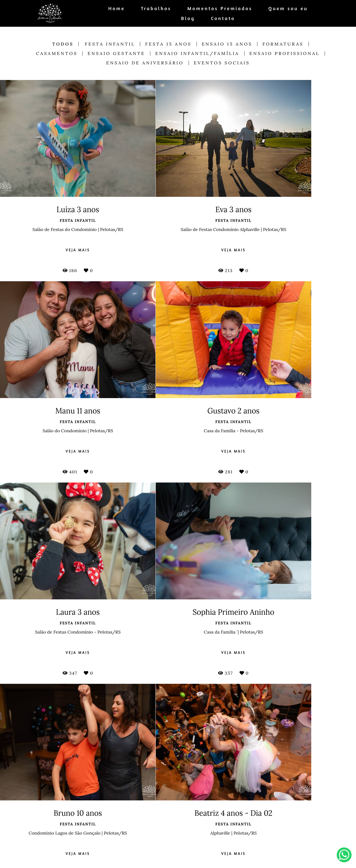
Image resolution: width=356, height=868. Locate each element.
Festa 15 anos (168, 44)
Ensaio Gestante (116, 53)
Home (117, 8)
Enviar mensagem (279, 826)
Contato (223, 18)
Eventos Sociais (222, 63)
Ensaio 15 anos (227, 44)
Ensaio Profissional (285, 53)
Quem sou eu (288, 8)
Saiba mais (128, 859)
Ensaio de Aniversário (145, 63)
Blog (188, 18)
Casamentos (57, 53)
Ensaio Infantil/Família (197, 53)
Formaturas (283, 44)
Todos (63, 44)
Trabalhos (156, 8)
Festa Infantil (110, 44)
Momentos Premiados (220, 8)
